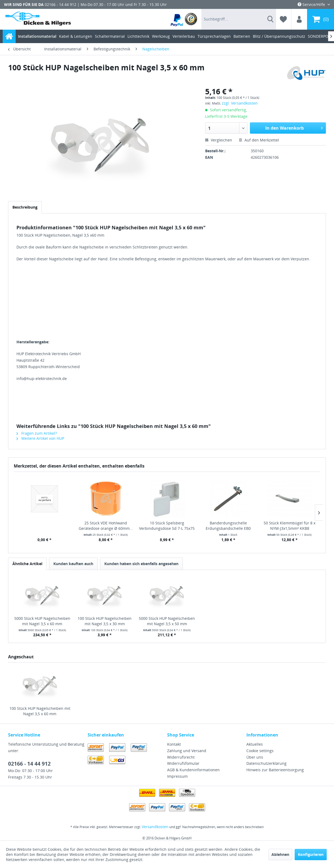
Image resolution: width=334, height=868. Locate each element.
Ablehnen (280, 854)
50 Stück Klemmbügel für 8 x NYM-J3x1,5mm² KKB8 (290, 526)
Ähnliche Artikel (27, 564)
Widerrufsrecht (181, 757)
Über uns (255, 757)
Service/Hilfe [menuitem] (312, 4)
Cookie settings (260, 751)
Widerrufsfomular (183, 763)
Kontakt (174, 744)
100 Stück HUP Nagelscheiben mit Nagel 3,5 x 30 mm (105, 621)
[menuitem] (184, 19)
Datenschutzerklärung (266, 763)
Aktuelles (255, 744)
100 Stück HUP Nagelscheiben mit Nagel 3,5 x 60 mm (40, 711)
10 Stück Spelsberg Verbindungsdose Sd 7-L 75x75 (167, 526)
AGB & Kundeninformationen (193, 770)
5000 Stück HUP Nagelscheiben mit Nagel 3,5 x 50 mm (167, 621)
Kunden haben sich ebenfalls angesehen (141, 564)
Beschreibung (25, 207)
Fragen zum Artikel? (37, 433)
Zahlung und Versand (187, 751)
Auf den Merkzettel (259, 140)
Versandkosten (155, 827)
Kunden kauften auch (73, 564)
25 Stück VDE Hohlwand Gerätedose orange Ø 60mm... (106, 526)
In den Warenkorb (294, 127)
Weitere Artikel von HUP (40, 438)
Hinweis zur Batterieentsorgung (275, 770)
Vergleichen (219, 140)
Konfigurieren (311, 854)
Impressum (177, 776)
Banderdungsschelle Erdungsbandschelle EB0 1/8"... (228, 526)
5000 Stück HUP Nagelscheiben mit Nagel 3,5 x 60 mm (42, 621)
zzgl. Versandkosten (240, 103)
